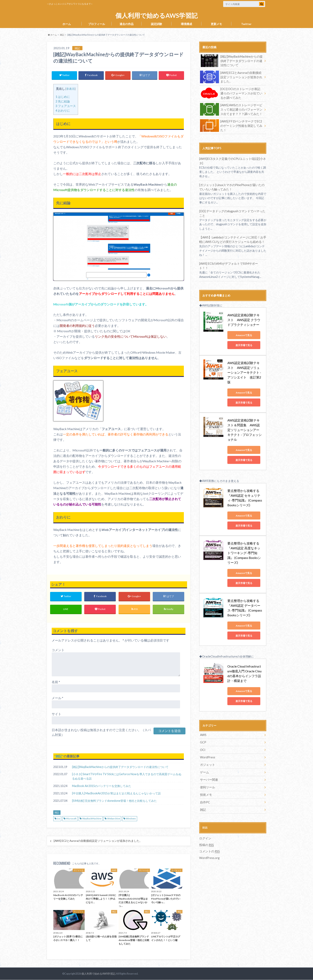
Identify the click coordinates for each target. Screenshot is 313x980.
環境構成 (186, 24)
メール (57, 698)
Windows (131, 819)
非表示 (70, 89)
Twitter (246, 24)
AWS (203, 710)
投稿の (206, 820)
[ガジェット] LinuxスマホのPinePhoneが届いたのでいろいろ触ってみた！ (232, 182)
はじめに (63, 97)
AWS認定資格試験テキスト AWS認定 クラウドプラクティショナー (245, 310)
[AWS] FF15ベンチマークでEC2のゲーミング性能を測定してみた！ (230, 125)
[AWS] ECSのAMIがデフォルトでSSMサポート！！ (231, 258)
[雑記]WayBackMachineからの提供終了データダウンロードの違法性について (120, 767)
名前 (56, 682)
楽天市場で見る (245, 335)
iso (58, 819)
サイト (56, 714)
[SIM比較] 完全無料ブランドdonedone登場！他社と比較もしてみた (114, 801)
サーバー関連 (208, 755)
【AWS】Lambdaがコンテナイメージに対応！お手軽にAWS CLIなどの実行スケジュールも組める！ (232, 234)
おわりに (63, 110)
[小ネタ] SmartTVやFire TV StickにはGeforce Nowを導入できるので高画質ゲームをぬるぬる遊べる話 (127, 777)
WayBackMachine (92, 819)
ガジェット (207, 740)
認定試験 (156, 24)
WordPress (208, 733)
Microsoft (71, 819)
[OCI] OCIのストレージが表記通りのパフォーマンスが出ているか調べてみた (231, 93)
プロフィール (97, 24)
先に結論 (63, 101)
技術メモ (206, 770)
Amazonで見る (245, 325)
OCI (203, 725)
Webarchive (114, 819)
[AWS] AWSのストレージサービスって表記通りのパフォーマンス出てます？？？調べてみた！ (231, 109)
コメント (58, 650)
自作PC (205, 777)
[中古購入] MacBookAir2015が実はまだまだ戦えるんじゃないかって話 (116, 794)
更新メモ (216, 24)
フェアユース (66, 106)
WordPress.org (209, 832)
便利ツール (207, 762)
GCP (203, 718)
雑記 (59, 756)
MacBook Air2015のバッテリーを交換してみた (102, 786)
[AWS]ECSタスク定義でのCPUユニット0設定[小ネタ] (233, 158)
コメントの (209, 826)
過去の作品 (127, 24)
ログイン (205, 813)
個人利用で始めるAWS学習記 (156, 16)
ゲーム (204, 747)
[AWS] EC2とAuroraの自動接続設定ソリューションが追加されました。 (98, 841)
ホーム (67, 24)
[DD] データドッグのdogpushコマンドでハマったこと (232, 208)
